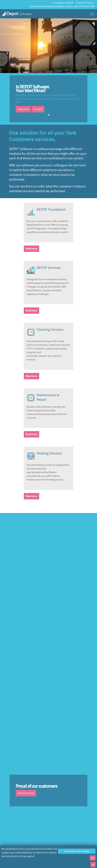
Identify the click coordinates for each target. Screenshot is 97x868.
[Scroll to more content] (48, 115)
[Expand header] (92, 14)
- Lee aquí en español (63, 3)
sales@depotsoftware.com (57, 6)
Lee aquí (38, 109)
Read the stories (26, 793)
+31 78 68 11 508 (86, 6)
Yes (93, 865)
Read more (23, 109)
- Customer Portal (84, 3)
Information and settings (77, 851)
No (93, 858)
